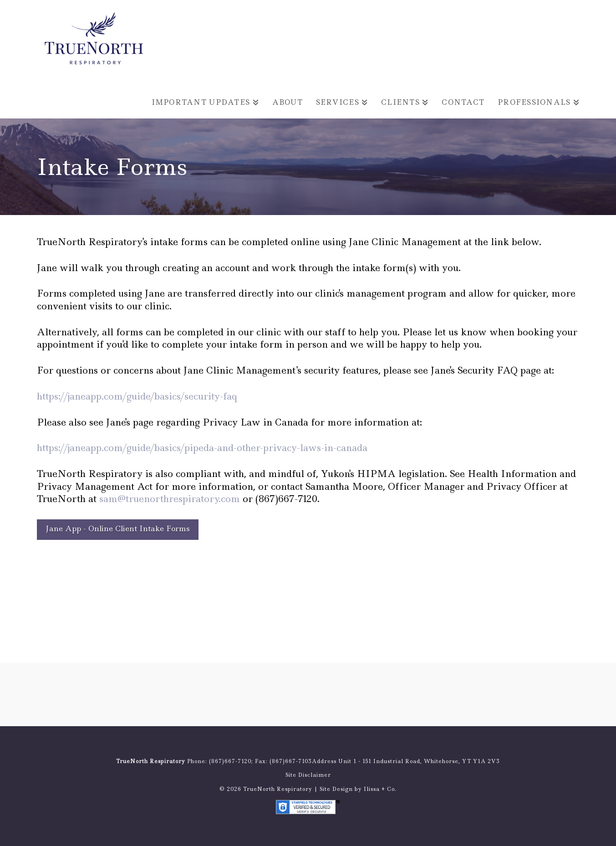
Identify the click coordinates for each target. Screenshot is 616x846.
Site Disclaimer (308, 775)
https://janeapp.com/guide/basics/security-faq (137, 396)
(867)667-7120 (230, 761)
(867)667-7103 (291, 761)
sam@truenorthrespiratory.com (170, 499)
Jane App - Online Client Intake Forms (118, 528)
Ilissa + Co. (380, 789)
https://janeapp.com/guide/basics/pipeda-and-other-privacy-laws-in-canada (202, 448)
